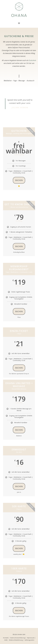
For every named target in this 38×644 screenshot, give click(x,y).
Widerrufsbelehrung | (16, 640)
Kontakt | (6, 638)
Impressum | (31, 638)
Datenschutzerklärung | (18, 638)
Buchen (19, 180)
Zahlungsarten (29, 640)
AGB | (6, 640)
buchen (19, 311)
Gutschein (32, 60)
